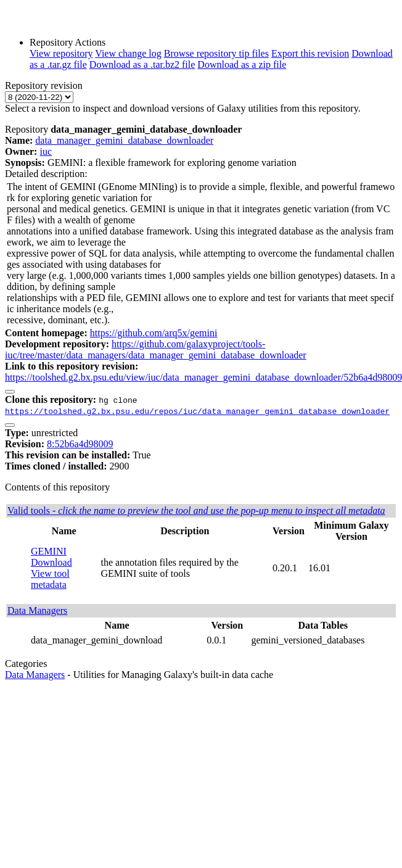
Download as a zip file (242, 64)
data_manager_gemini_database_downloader (124, 140)
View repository (61, 53)
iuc (46, 151)
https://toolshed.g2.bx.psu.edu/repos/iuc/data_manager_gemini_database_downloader (197, 411)
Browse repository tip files (216, 53)
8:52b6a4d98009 (80, 444)
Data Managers (37, 610)
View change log (128, 53)
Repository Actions (68, 42)
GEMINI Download (51, 557)
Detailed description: (46, 174)
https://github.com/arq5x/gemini (154, 333)
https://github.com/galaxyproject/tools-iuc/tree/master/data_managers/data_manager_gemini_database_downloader (156, 349)
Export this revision (310, 53)
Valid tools (196, 510)
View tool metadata (50, 579)
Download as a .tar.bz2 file (142, 64)
